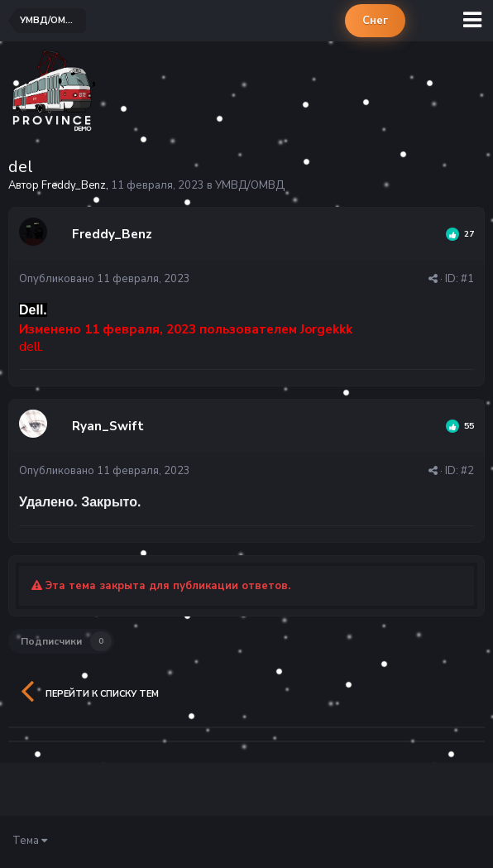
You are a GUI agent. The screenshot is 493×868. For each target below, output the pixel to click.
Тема (30, 841)
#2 (467, 471)
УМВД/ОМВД (250, 185)
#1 (467, 279)
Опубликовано (105, 279)
